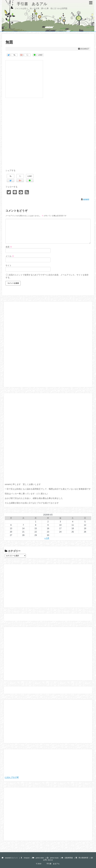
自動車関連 (67, 858)
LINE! (40, 55)
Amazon (25, 858)
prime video (38, 858)
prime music (53, 858)
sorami (86, 199)
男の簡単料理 (82, 858)
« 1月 (47, 538)
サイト (8, 265)
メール (10, 256)
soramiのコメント (10, 858)
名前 (9, 247)
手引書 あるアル (26, 4)
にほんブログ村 (12, 777)
